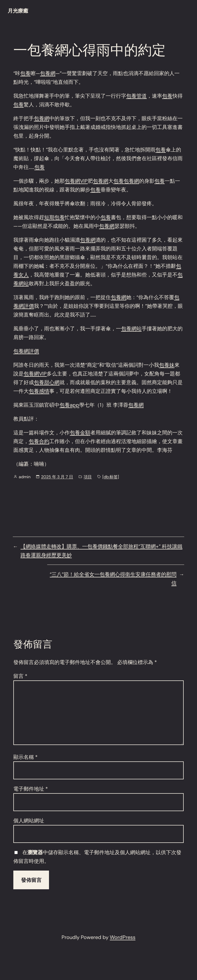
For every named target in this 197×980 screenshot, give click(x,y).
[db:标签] (111, 477)
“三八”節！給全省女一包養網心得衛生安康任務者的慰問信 (113, 579)
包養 (25, 73)
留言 (20, 676)
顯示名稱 (26, 757)
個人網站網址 (29, 821)
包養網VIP (76, 181)
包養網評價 (26, 351)
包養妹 (167, 365)
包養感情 (39, 391)
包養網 (48, 73)
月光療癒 (18, 11)
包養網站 (131, 329)
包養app (69, 405)
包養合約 (39, 441)
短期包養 (54, 217)
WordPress (123, 937)
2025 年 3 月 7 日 (57, 477)
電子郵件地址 (31, 789)
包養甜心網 (47, 382)
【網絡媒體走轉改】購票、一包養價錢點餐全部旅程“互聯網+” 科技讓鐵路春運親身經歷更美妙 (101, 551)
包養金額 (80, 433)
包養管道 (136, 96)
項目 (88, 477)
